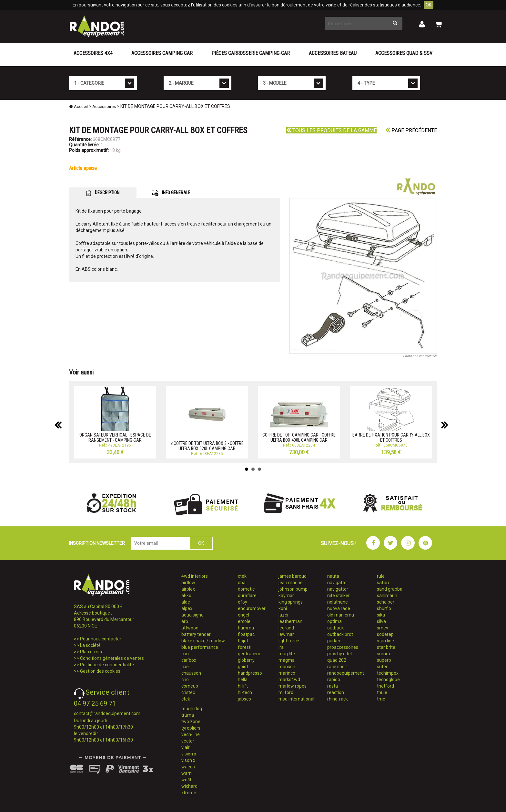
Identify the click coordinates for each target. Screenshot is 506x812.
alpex (187, 608)
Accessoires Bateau (333, 53)
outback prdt (340, 634)
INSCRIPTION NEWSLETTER (97, 543)
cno (185, 680)
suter (382, 667)
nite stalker (339, 596)
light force (289, 641)
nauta (333, 576)
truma (188, 715)
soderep (385, 634)
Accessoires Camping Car (162, 53)
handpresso (250, 673)
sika (381, 615)
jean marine (291, 583)
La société (90, 645)
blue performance (200, 647)
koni (283, 608)
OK (429, 5)
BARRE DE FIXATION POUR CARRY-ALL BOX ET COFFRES (391, 437)
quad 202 (337, 660)
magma (287, 660)
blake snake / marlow (203, 641)
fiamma (246, 628)
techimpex (388, 673)
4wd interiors (195, 576)
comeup (190, 686)
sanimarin (387, 596)
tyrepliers (191, 728)
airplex (188, 589)
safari (383, 583)
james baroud (293, 576)
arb (185, 621)
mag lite (287, 654)
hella (243, 680)
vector (188, 741)
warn (187, 773)
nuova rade (339, 608)
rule (381, 576)
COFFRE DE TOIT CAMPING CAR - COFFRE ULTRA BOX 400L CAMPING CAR (299, 437)
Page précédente (411, 130)
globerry (246, 660)
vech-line (191, 734)
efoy (243, 602)
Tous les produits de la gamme (331, 130)
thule (382, 692)
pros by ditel (339, 654)
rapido (334, 680)
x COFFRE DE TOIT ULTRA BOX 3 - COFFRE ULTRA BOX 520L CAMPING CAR (207, 446)
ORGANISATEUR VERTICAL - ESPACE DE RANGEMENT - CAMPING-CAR (115, 437)
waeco (188, 767)
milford (286, 692)
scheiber (386, 602)
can (185, 654)
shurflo (384, 608)
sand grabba (390, 589)
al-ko (186, 596)
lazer (284, 615)
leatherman (290, 621)
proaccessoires (343, 647)
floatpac (246, 634)
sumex (384, 654)
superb (384, 660)
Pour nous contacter (101, 639)
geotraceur (249, 654)
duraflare (247, 596)
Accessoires (104, 106)
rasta (333, 686)
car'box (189, 660)
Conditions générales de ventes (112, 658)
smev (383, 628)
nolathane (338, 602)
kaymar (286, 596)
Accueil (78, 106)
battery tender (196, 634)
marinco (287, 673)
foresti (245, 647)
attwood (190, 628)
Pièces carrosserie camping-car (251, 53)
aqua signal (193, 615)
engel (243, 615)
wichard (189, 786)
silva (381, 621)
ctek (186, 699)
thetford (385, 686)
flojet (243, 641)
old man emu (341, 615)
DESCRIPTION (103, 193)
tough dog (192, 709)
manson (287, 667)
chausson (191, 673)
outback (335, 628)
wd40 (187, 780)
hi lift (243, 686)
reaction (336, 692)
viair (186, 747)
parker (334, 641)
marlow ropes (293, 686)
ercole (244, 621)
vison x (188, 760)
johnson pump (293, 589)
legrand (286, 628)
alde (186, 602)
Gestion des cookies (100, 671)
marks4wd (289, 680)
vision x (189, 754)
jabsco (244, 699)
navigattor (338, 583)
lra (281, 647)
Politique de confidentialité (107, 665)
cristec (188, 692)
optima (334, 621)
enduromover (252, 608)
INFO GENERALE (171, 193)
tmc (381, 699)
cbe (185, 667)
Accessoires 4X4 (93, 53)
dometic (246, 589)
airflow (188, 583)
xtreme (189, 793)
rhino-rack (338, 699)
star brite (386, 647)
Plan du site (92, 652)
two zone (191, 722)
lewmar (286, 634)
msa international (296, 699)
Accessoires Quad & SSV (404, 53)
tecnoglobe (388, 680)
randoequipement (346, 673)
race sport (338, 667)
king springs (291, 602)
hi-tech (245, 692)
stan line (385, 641)
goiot (243, 667)
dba (242, 583)
